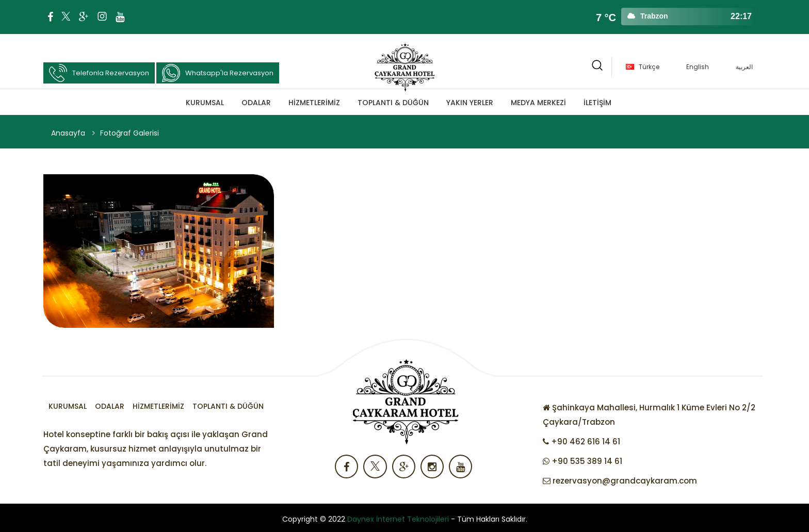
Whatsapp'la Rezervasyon (218, 73)
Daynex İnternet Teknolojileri (398, 519)
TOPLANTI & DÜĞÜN (393, 103)
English (698, 67)
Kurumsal (205, 103)
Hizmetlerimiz (314, 103)
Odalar (256, 103)
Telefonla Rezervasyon (99, 73)
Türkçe (649, 67)
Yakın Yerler (470, 103)
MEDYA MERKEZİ (538, 103)
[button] (597, 67)
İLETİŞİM (597, 103)
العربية (744, 67)
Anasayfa (68, 133)
